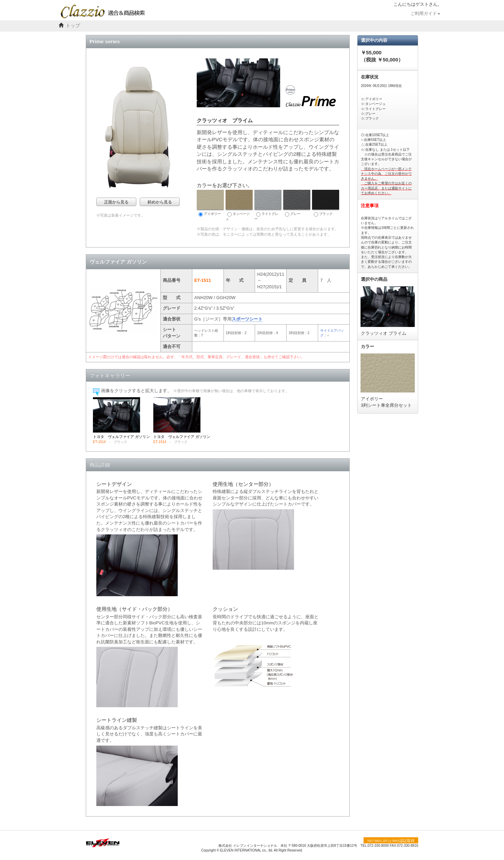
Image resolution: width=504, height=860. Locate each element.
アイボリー (210, 203)
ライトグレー (268, 205)
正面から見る (116, 202)
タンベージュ (239, 205)
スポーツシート (247, 319)
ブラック (326, 203)
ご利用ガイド (425, 14)
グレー (297, 203)
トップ (73, 26)
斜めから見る (160, 202)
